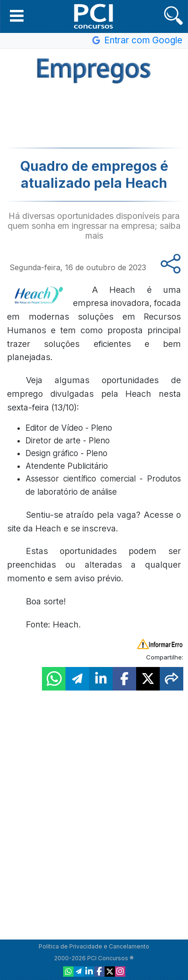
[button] (17, 16)
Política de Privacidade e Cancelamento (94, 946)
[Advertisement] (94, 115)
